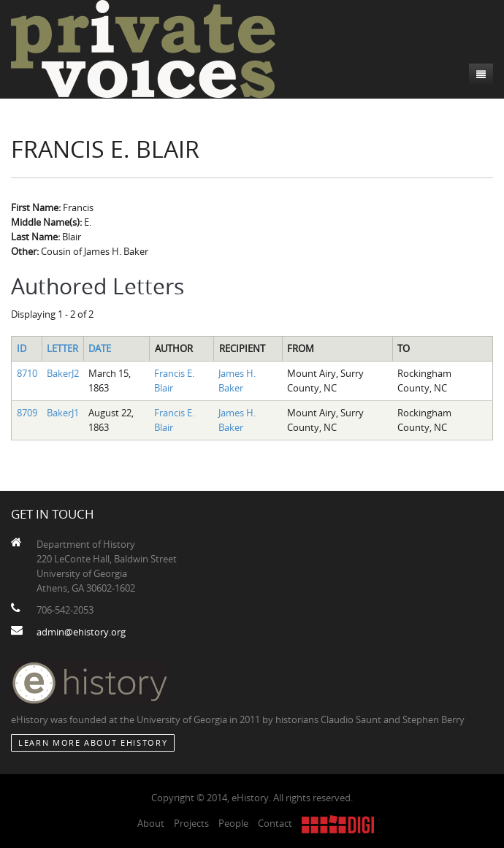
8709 (27, 413)
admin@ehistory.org (81, 632)
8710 (27, 373)
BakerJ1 (63, 413)
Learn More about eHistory (93, 742)
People (233, 823)
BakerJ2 (63, 373)
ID (22, 348)
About (151, 823)
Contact (275, 823)
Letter (62, 348)
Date (100, 348)
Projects (191, 823)
